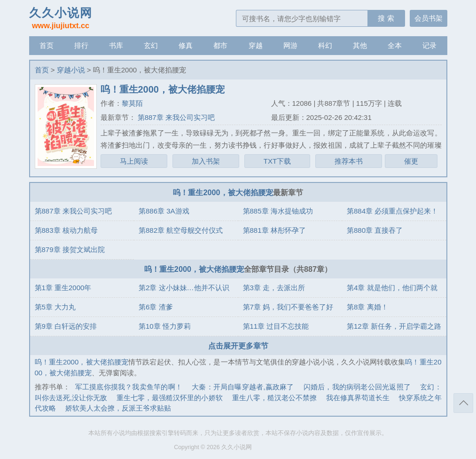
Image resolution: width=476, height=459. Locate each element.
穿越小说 (71, 70)
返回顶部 (463, 403)
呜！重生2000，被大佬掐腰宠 (223, 192)
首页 (47, 45)
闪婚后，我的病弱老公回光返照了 (357, 387)
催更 (411, 161)
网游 (290, 45)
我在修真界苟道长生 (358, 398)
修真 (186, 45)
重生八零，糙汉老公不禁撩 (274, 398)
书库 (116, 45)
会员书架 (429, 18)
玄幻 (151, 45)
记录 (429, 45)
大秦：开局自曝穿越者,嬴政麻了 (243, 387)
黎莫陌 (132, 103)
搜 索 (386, 18)
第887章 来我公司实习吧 (175, 117)
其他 (360, 45)
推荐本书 (349, 161)
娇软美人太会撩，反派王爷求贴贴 (118, 408)
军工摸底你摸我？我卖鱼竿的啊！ (129, 387)
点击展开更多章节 (238, 346)
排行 (81, 45)
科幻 (325, 45)
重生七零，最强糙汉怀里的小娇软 (170, 398)
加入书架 (206, 161)
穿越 (256, 45)
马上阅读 (134, 161)
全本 (395, 45)
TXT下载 (277, 161)
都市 (220, 45)
